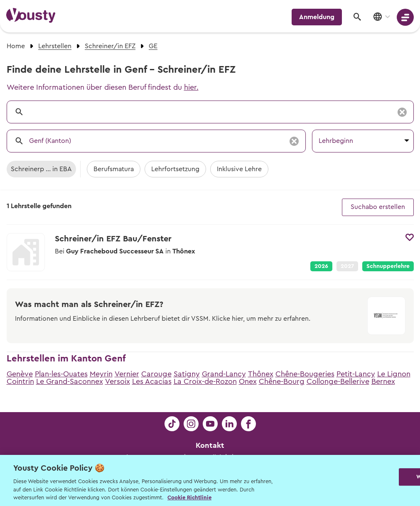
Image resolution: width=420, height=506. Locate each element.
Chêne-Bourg (282, 381)
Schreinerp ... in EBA (41, 169)
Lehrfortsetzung (175, 169)
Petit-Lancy (356, 374)
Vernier (127, 374)
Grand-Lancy (224, 374)
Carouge (156, 374)
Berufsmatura (114, 169)
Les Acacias (152, 381)
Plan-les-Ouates (61, 374)
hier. (191, 87)
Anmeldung (317, 17)
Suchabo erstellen (378, 207)
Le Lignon (394, 374)
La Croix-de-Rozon (205, 381)
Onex (248, 381)
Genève (20, 374)
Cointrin (20, 381)
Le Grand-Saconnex (70, 381)
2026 (321, 266)
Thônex (261, 374)
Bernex (383, 381)
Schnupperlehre (388, 266)
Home (16, 46)
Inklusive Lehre (239, 169)
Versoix (118, 381)
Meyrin (101, 374)
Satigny (187, 374)
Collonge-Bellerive (338, 381)
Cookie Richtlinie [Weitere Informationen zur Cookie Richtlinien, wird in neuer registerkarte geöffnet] (189, 497)
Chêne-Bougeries (305, 374)
